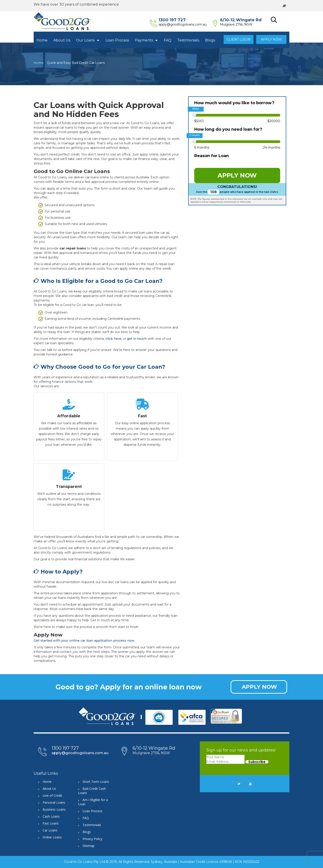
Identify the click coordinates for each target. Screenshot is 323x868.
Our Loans (88, 40)
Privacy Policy (92, 839)
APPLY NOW (237, 175)
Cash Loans (51, 816)
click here (113, 339)
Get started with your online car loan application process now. (84, 641)
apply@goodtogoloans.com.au (189, 24)
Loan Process (117, 40)
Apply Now (271, 39)
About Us (62, 40)
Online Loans (52, 837)
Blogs (210, 40)
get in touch (137, 339)
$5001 (199, 121)
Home (42, 40)
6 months (202, 147)
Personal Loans (54, 802)
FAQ (168, 40)
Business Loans (54, 809)
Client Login (239, 39)
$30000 (274, 121)
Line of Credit (52, 795)
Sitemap (88, 846)
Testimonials (188, 40)
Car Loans (50, 830)
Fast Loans (51, 823)
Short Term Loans (96, 782)
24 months (272, 147)
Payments (146, 40)
